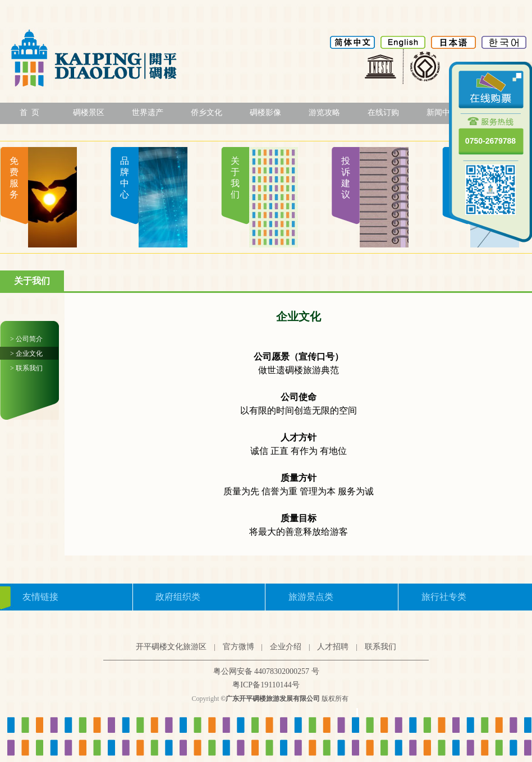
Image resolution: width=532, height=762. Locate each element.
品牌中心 (125, 178)
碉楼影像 (265, 113)
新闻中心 (442, 113)
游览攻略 (324, 113)
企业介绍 (286, 647)
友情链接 (40, 597)
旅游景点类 (311, 597)
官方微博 (239, 647)
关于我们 (235, 178)
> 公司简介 (26, 339)
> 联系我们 (26, 368)
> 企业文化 (26, 354)
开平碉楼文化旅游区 (171, 647)
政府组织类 (178, 597)
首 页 (29, 113)
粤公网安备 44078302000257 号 (266, 671)
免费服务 (14, 178)
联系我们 (380, 647)
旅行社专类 (444, 597)
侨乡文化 (207, 113)
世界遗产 (148, 113)
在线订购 (383, 113)
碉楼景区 (89, 113)
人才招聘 (333, 647)
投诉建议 (346, 178)
